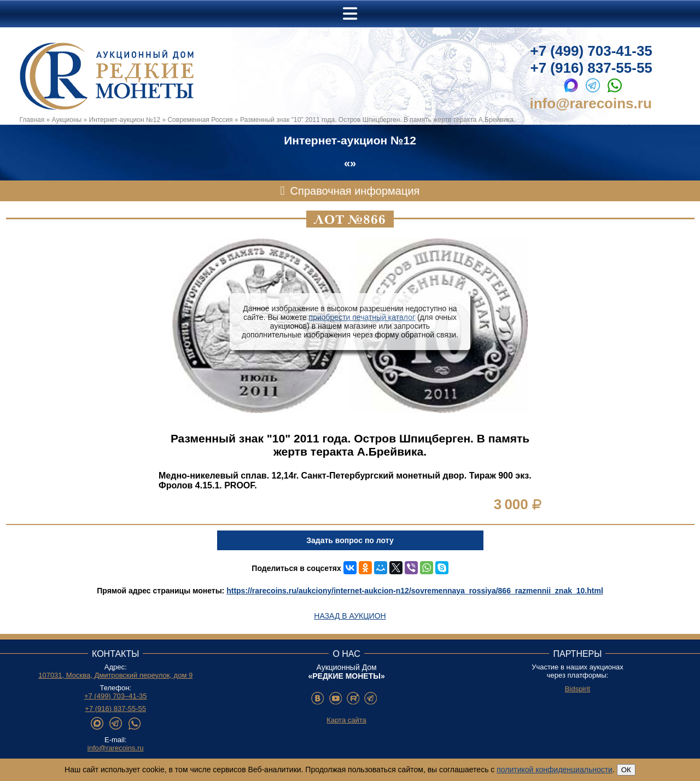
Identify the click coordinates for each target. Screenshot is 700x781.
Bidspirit (577, 689)
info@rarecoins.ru (591, 103)
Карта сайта (346, 720)
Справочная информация (355, 191)
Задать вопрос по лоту (350, 540)
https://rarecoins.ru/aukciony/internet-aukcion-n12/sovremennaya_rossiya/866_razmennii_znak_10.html (415, 591)
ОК (626, 770)
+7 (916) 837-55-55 (591, 68)
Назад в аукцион (350, 616)
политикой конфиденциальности (555, 770)
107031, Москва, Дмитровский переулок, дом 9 (115, 675)
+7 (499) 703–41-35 (116, 696)
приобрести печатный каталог (362, 317)
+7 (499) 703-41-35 (591, 51)
